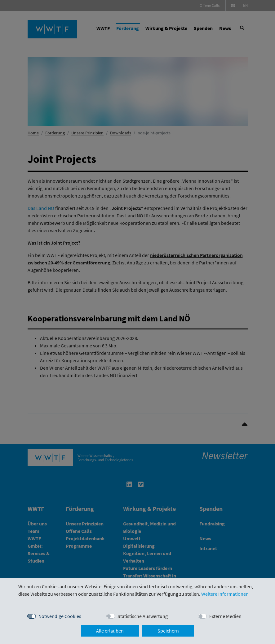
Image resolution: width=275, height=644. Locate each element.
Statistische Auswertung (143, 616)
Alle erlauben (110, 631)
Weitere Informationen (225, 594)
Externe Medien (225, 616)
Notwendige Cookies (60, 616)
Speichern (168, 631)
